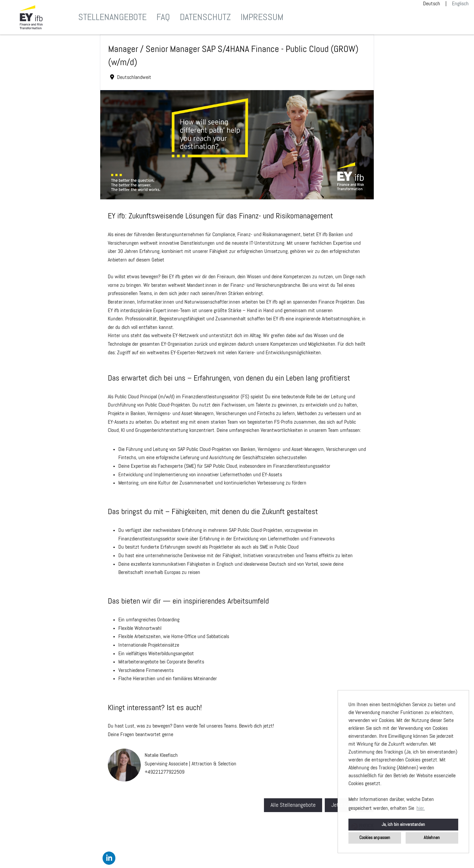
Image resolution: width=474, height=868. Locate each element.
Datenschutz (205, 17)
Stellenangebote (112, 17)
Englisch (460, 4)
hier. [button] (421, 808)
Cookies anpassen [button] (375, 838)
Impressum (262, 17)
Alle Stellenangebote (293, 805)
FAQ (163, 17)
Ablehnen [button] (432, 838)
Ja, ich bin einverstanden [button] (403, 825)
